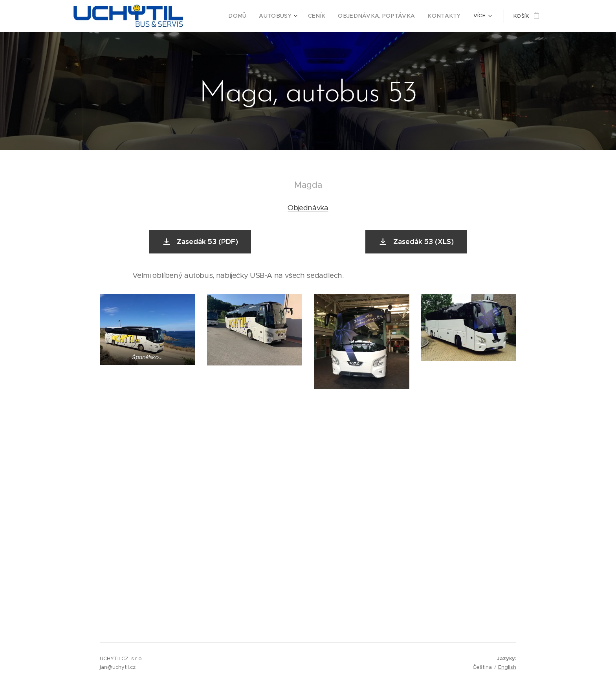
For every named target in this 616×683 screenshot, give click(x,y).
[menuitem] (256, 16)
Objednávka (308, 208)
